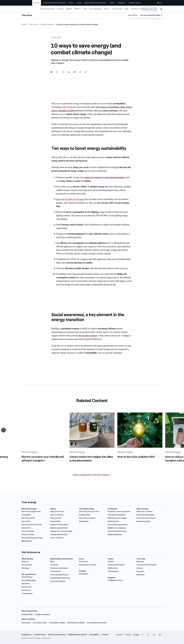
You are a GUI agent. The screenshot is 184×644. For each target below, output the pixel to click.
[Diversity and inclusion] (121, 565)
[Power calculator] (63, 538)
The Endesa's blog (87, 509)
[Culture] (121, 562)
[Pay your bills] (63, 521)
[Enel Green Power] (40, 623)
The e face (27, 15)
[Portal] (149, 562)
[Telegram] (80, 72)
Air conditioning (96, 9)
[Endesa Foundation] (43, 615)
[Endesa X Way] (27, 615)
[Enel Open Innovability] (76, 623)
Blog (126, 9)
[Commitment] (35, 577)
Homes (37, 3)
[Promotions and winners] (149, 518)
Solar (85, 9)
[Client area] (150, 9)
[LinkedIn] (154, 635)
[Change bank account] (63, 535)
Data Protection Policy (57, 635)
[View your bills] (63, 518)
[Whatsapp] (74, 72)
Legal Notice (27, 635)
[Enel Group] (26, 623)
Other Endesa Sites (30, 611)
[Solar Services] (121, 521)
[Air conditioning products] (121, 525)
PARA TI (78, 9)
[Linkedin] (69, 72)
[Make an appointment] (63, 528)
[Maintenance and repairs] (121, 518)
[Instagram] (160, 635)
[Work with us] (121, 568)
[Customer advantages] (149, 515)
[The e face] (33, 24)
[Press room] (92, 562)
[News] (63, 562)
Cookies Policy (40, 635)
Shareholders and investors (95, 3)
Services (60, 9)
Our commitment (29, 574)
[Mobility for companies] (121, 528)
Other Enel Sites (28, 619)
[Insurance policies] (149, 521)
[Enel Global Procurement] (97, 623)
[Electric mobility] (35, 535)
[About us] (35, 562)
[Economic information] (63, 568)
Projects (83, 571)
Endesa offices (135, 3)
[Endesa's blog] (92, 515)
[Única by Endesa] (35, 531)
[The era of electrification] (149, 565)
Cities (71, 3)
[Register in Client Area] (63, 525)
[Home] (24, 24)
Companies (112, 509)
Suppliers (122, 3)
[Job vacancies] (121, 571)
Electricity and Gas (47, 9)
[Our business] (35, 565)
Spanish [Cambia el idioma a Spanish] (120, 635)
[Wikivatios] (149, 575)
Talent (112, 3)
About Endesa (27, 559)
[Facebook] (57, 72)
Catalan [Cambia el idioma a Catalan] (128, 635)
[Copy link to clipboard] (86, 72)
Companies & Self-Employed (54, 3)
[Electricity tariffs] (35, 518)
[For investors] (63, 571)
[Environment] (35, 587)
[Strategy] (35, 568)
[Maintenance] (35, 541)
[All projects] (92, 574)
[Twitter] (63, 72)
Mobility (69, 9)
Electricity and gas (29, 509)
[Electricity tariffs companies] (121, 512)
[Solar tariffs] (35, 528)
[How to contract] (63, 515)
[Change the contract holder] (63, 531)
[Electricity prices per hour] (92, 512)
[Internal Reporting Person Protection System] (63, 580)
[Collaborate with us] (121, 580)
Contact (105, 635)
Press (79, 3)
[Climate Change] (47, 24)
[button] (161, 9)
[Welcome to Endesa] (149, 512)
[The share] (63, 565)
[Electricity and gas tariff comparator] (35, 513)
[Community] (35, 590)
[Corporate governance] (63, 575)
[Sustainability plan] (35, 580)
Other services (142, 509)
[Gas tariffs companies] (121, 515)
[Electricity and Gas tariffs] (35, 525)
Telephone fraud (137, 9)
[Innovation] (35, 584)
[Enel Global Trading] (57, 623)
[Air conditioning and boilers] (35, 538)
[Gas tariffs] (35, 521)
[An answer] (149, 571)
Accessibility (94, 635)
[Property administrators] (121, 531)
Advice (107, 9)
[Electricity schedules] (92, 518)
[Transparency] (35, 594)
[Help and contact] (63, 512)
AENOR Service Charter (78, 635)
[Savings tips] (92, 521)
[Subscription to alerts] (92, 565)
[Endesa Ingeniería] (121, 535)
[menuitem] (37, 3)
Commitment (117, 9)
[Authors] (149, 568)
